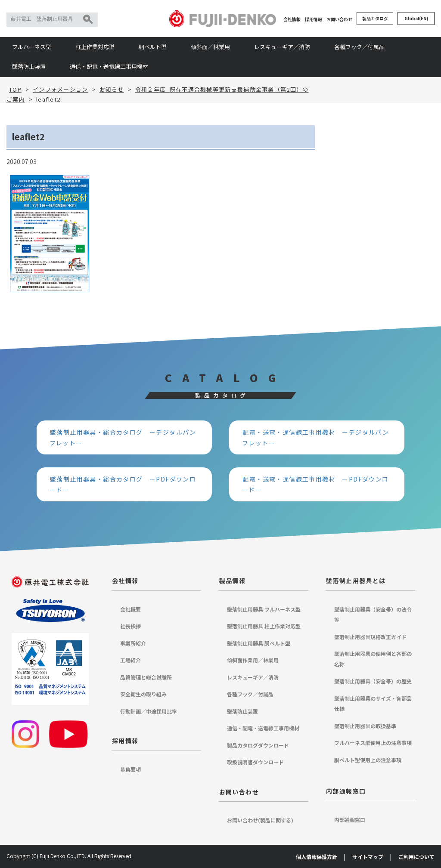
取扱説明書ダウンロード (255, 762)
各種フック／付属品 (359, 47)
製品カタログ (375, 18)
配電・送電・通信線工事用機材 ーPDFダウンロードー (315, 484)
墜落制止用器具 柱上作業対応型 (264, 626)
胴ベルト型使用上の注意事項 (368, 760)
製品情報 (233, 581)
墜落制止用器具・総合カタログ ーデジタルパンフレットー (123, 437)
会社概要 (130, 609)
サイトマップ (368, 857)
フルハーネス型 (32, 47)
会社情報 (292, 19)
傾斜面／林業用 (210, 47)
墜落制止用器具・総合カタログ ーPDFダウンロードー (123, 484)
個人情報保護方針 (317, 857)
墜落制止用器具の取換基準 (365, 726)
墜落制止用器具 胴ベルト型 (259, 643)
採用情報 (314, 19)
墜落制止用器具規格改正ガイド (370, 637)
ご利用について (416, 857)
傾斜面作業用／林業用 (253, 660)
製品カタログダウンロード (258, 745)
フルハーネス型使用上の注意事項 (373, 743)
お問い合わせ (339, 19)
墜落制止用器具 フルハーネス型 (264, 609)
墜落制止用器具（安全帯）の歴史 (373, 681)
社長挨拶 (130, 626)
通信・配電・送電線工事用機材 (109, 66)
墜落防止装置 (29, 66)
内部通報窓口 (346, 791)
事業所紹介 (133, 643)
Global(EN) (416, 18)
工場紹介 (130, 660)
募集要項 (130, 769)
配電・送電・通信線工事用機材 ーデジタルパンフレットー (315, 437)
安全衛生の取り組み (143, 694)
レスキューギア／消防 (282, 47)
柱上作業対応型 (95, 47)
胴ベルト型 (153, 47)
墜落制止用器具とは (356, 581)
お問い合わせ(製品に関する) (260, 820)
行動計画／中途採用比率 (149, 711)
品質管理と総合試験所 (146, 677)
